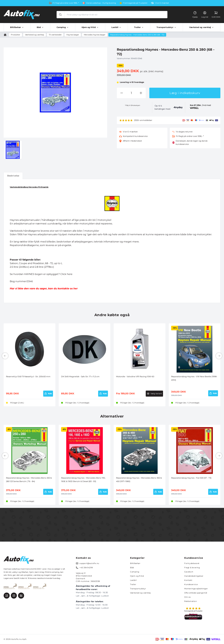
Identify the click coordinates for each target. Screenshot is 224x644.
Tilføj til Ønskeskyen (133, 105)
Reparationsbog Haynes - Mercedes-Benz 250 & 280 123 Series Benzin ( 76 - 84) (29, 480)
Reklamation (191, 601)
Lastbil (133, 580)
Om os (187, 597)
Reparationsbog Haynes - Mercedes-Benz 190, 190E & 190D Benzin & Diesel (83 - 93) (83, 480)
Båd (132, 568)
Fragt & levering (192, 568)
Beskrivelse (13, 176)
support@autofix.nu (89, 563)
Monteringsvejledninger (196, 589)
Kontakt (188, 580)
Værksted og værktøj (140, 593)
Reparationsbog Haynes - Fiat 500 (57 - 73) (191, 478)
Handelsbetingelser (194, 576)
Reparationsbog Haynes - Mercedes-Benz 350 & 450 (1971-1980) (139, 480)
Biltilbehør (135, 563)
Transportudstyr (138, 589)
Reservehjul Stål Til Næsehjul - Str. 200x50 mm (28, 377)
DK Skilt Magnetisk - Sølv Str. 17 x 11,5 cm (80, 377)
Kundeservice (191, 584)
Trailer (133, 584)
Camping (135, 572)
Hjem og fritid (137, 576)
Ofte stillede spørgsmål (196, 593)
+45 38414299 (86, 568)
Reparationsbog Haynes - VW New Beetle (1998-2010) (194, 378)
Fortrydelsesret (192, 563)
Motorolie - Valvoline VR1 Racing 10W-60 (135, 377)
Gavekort (189, 572)
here (70, 274)
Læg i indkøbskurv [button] (185, 93)
